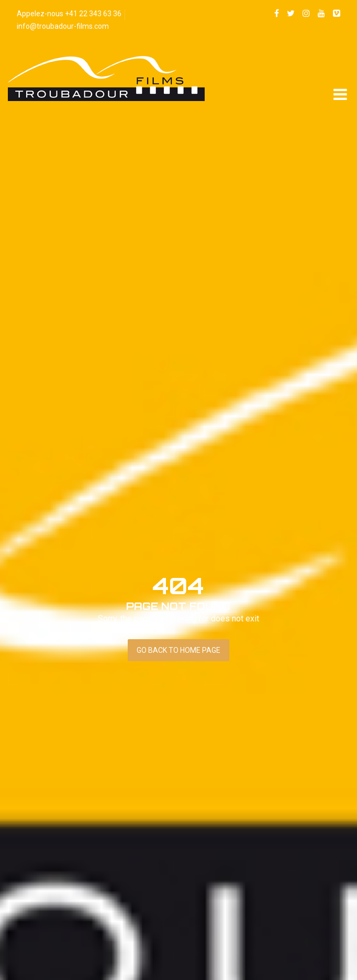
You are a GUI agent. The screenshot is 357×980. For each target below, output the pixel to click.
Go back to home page (178, 650)
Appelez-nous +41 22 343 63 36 (69, 14)
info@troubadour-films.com (63, 26)
